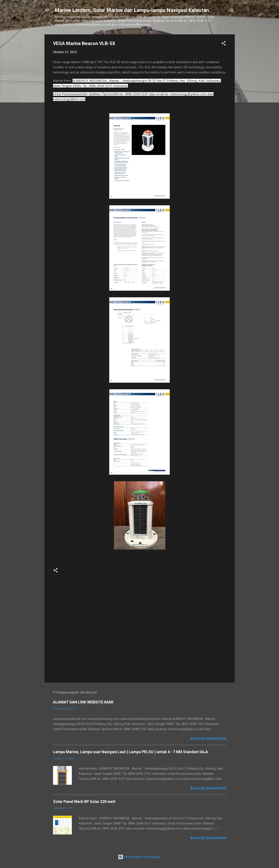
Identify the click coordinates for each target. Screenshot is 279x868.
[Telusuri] (232, 12)
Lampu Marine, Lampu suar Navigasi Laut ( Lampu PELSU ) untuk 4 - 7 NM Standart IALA (131, 752)
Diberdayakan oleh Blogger (139, 857)
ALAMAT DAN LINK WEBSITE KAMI (83, 702)
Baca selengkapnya (208, 739)
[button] (224, 44)
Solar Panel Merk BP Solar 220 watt (84, 802)
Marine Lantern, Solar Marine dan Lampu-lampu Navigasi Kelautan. (132, 10)
